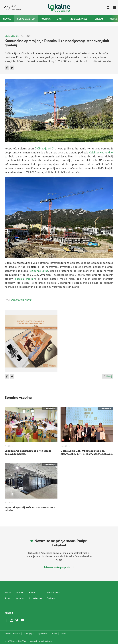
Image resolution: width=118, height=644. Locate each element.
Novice (7, 19)
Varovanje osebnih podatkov (41, 641)
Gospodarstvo (26, 19)
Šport (60, 19)
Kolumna (20, 598)
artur (63, 633)
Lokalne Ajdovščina (12, 36)
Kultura (46, 19)
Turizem (98, 19)
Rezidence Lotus (38, 271)
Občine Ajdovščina (46, 148)
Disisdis (54, 633)
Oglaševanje (42, 633)
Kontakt (9, 613)
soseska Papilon (25, 279)
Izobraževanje (79, 19)
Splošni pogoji (29, 633)
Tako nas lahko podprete (59, 567)
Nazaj (108, 376)
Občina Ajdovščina (21, 300)
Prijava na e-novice (12, 633)
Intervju (20, 593)
